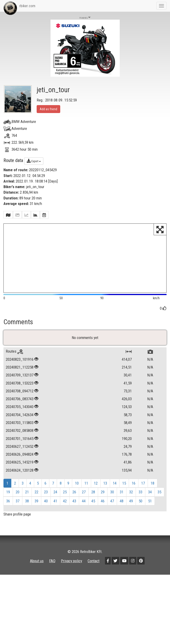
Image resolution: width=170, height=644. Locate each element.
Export (34, 161)
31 (122, 495)
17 (143, 486)
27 (84, 495)
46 (103, 504)
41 (55, 504)
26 (74, 495)
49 (131, 504)
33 (140, 495)
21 (27, 495)
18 (152, 486)
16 (134, 486)
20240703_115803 (20, 426)
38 (27, 504)
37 (18, 504)
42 (65, 504)
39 (36, 504)
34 (150, 495)
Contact (94, 564)
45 (93, 504)
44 (84, 504)
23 (46, 495)
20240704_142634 (20, 418)
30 (112, 495)
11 (86, 486)
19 (8, 495)
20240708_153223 (20, 386)
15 (124, 486)
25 (65, 495)
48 (122, 504)
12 (96, 486)
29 (103, 495)
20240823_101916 (20, 362)
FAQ (52, 564)
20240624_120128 (20, 473)
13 (105, 486)
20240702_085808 (20, 434)
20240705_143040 (20, 410)
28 (93, 495)
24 (55, 495)
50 (140, 504)
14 (115, 486)
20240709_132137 (20, 378)
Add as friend (48, 109)
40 (46, 504)
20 (18, 495)
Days (53, 181)
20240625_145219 (20, 465)
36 (8, 504)
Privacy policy (72, 564)
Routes (14, 354)
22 (36, 495)
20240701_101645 (20, 442)
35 (159, 495)
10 (77, 486)
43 (74, 504)
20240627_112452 (20, 449)
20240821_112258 (20, 370)
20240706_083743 (20, 402)
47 (112, 504)
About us (37, 564)
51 (150, 504)
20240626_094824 (20, 458)
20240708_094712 (20, 394)
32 (131, 495)
